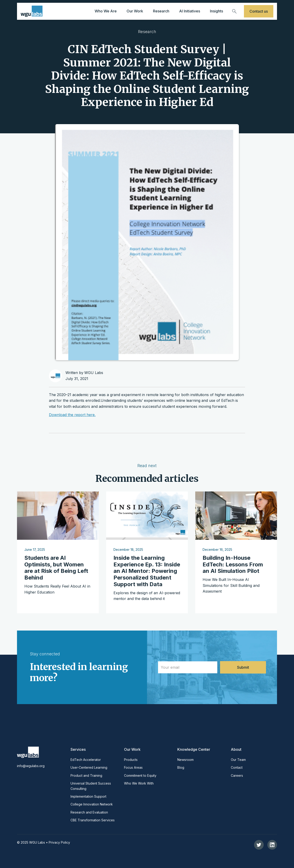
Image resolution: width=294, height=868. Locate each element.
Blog (181, 767)
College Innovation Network (92, 804)
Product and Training (86, 775)
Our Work (132, 749)
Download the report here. (72, 415)
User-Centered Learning (89, 767)
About (236, 749)
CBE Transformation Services (93, 820)
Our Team (238, 760)
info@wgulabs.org (31, 766)
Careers (237, 775)
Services (78, 749)
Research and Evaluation (89, 812)
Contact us (259, 11)
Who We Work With (139, 783)
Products (131, 760)
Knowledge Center (194, 749)
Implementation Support (88, 796)
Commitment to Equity (140, 775)
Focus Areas (133, 767)
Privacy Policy (59, 842)
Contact (237, 767)
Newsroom (185, 760)
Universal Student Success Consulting (91, 786)
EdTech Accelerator (86, 760)
